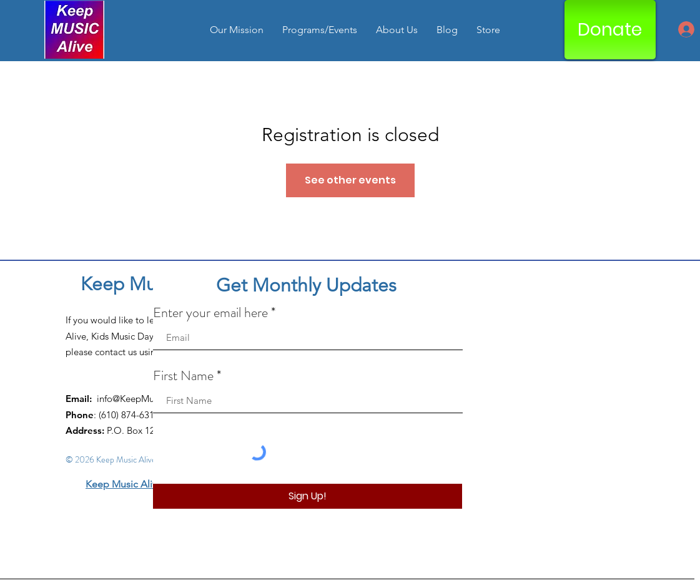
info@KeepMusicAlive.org (150, 399)
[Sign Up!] (308, 496)
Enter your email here (210, 313)
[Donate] (610, 30)
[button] (320, 30)
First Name (183, 376)
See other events (350, 180)
